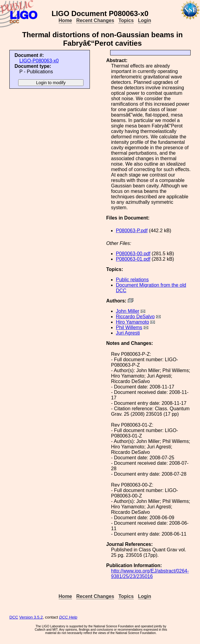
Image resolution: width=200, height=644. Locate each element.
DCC (14, 617)
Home (65, 20)
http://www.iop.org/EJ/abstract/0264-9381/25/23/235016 (150, 574)
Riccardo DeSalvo (135, 317)
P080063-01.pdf (133, 259)
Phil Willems (129, 327)
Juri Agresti (128, 333)
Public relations (132, 280)
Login (145, 20)
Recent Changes (95, 20)
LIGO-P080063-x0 (39, 61)
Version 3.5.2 (31, 617)
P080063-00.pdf (133, 254)
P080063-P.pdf (132, 231)
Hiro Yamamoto (133, 322)
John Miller (128, 311)
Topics (126, 20)
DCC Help (68, 617)
